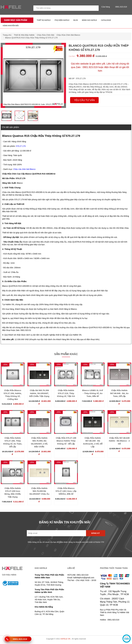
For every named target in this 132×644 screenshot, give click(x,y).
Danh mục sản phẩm (15, 20)
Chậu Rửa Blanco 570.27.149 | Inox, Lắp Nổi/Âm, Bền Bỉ (66, 491)
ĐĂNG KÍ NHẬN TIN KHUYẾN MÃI (65, 522)
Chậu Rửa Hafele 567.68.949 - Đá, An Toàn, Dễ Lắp (119, 393)
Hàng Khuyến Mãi (11, 26)
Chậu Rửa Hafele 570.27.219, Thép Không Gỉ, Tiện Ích (66, 393)
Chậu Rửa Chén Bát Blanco (68, 35)
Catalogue (106, 20)
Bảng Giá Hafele (89, 20)
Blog (76, 20)
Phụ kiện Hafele (62, 20)
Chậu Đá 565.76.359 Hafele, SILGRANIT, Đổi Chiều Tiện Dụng (39, 393)
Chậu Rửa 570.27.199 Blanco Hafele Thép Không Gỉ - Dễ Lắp (66, 441)
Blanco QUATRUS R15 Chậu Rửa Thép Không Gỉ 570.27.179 (31, 38)
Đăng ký (96, 533)
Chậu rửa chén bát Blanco (24, 169)
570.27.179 (21, 146)
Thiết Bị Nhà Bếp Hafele (24, 35)
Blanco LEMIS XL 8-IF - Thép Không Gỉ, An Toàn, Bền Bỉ (93, 393)
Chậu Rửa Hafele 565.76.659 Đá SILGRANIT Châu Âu (39, 491)
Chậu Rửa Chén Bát (46, 35)
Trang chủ (7, 35)
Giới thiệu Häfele (9, 575)
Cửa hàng (106, 7)
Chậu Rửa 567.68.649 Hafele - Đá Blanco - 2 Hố (119, 441)
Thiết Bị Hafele (44, 20)
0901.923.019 (120, 7)
